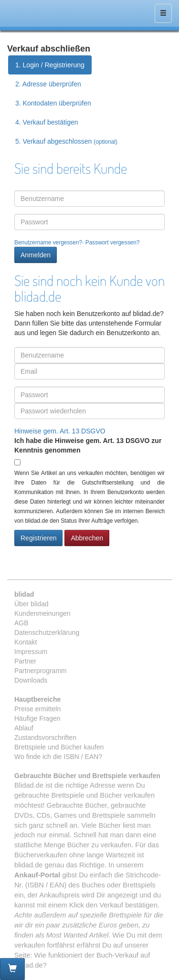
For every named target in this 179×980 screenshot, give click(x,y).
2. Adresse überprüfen (48, 84)
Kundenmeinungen (42, 613)
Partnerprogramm (41, 671)
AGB (21, 623)
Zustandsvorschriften (45, 738)
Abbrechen (87, 538)
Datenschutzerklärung (47, 632)
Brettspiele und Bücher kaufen (59, 747)
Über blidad (32, 604)
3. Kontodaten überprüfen (53, 103)
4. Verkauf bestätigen (47, 122)
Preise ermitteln (37, 709)
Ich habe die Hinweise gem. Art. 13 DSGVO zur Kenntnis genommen (88, 445)
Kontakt (26, 642)
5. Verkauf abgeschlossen (66, 141)
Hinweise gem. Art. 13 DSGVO (60, 431)
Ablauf (24, 728)
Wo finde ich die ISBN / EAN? (58, 757)
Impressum (31, 652)
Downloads (31, 680)
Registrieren (38, 538)
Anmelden (36, 255)
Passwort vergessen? (113, 242)
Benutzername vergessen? (48, 242)
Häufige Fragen (37, 718)
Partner (25, 661)
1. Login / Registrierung (50, 65)
